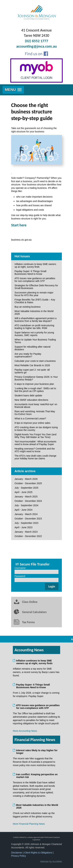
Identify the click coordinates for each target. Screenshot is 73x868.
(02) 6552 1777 (36, 41)
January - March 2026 (26, 479)
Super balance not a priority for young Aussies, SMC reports (34, 334)
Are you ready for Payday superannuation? (28, 355)
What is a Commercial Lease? (30, 419)
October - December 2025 (28, 483)
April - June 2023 (23, 527)
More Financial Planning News (29, 824)
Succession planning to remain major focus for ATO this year (34, 294)
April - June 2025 (23, 492)
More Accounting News (25, 731)
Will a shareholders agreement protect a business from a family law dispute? (35, 320)
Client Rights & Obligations (38, 853)
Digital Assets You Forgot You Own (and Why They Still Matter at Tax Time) (35, 436)
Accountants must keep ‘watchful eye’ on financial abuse (36, 406)
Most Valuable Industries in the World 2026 (34, 313)
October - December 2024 (28, 501)
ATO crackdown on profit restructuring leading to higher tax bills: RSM (34, 327)
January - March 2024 (26, 514)
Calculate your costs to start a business (35, 361)
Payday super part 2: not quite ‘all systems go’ (32, 371)
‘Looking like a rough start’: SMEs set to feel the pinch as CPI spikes (35, 390)
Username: (20, 568)
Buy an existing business (28, 307)
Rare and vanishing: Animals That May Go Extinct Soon (35, 413)
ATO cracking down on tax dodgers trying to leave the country (36, 429)
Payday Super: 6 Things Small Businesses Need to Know (30, 273)
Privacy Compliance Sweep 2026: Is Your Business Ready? (36, 378)
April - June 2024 (23, 510)
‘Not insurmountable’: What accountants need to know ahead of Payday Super (35, 443)
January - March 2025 (26, 497)
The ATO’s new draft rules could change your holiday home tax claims (35, 457)
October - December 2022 (28, 536)
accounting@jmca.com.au (36, 46)
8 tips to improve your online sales (32, 423)
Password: (20, 576)
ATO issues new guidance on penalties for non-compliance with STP (35, 280)
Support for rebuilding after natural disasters (32, 348)
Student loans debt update (28, 395)
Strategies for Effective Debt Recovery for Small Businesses (36, 287)
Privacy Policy (19, 856)
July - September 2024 (26, 505)
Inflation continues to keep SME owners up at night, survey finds (35, 265)
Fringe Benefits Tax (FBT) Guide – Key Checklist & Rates (35, 301)
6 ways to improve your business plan (34, 384)
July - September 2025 (26, 488)
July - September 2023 (26, 523)
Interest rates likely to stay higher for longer (37, 752)
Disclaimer (17, 853)
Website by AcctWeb (51, 862)
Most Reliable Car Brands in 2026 (32, 365)
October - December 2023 (28, 519)
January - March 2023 (26, 532)
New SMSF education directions (31, 400)
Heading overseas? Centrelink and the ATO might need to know (35, 450)
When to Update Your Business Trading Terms (35, 341)
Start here (19, 225)
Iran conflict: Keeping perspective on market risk (37, 776)
